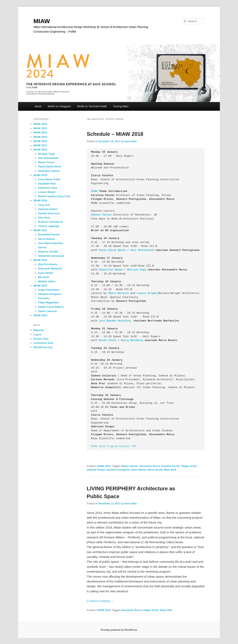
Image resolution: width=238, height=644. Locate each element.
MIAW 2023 (40, 286)
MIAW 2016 (40, 141)
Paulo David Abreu (50, 166)
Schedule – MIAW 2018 (115, 134)
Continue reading (100, 601)
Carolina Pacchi (171, 466)
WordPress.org (43, 347)
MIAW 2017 (40, 145)
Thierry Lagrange (49, 226)
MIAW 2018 (104, 466)
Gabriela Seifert (48, 209)
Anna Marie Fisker (49, 179)
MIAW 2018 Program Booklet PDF (114, 446)
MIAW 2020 (40, 200)
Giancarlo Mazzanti (50, 268)
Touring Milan (121, 106)
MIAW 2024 (40, 315)
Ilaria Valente (139, 470)
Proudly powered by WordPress (119, 630)
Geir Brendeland (142, 250)
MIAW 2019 (40, 175)
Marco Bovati (155, 470)
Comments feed (43, 343)
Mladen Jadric (47, 281)
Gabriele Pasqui (96, 470)
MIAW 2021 (40, 230)
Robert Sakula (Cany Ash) (54, 196)
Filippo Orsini (189, 466)
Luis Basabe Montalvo (115, 321)
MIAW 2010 (40, 124)
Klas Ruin (44, 218)
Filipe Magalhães (49, 302)
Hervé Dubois (47, 239)
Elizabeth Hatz (47, 184)
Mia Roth (44, 277)
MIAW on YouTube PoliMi (92, 106)
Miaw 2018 (170, 470)
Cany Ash (44, 205)
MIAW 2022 (40, 260)
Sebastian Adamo (111, 270)
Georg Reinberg (132, 340)
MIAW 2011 (40, 128)
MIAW (42, 21)
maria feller (130, 141)
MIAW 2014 (40, 132)
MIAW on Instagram (59, 106)
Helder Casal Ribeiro (51, 307)
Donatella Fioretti (49, 234)
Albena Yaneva (101, 215)
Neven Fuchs (108, 340)
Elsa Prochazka (48, 264)
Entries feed (41, 339)
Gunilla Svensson (49, 213)
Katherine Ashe (48, 188)
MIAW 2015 (40, 137)
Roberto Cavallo (48, 252)
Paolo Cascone (47, 311)
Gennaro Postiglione (118, 470)
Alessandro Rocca (150, 466)
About (38, 106)
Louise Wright (47, 192)
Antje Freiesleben (49, 290)
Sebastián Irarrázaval (51, 256)
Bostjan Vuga (137, 270)
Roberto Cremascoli (51, 222)
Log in (37, 334)
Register (39, 330)
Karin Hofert (46, 273)
